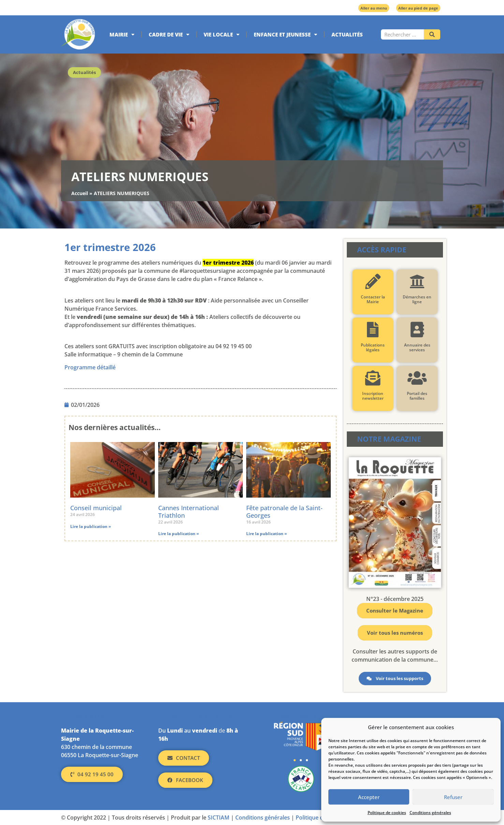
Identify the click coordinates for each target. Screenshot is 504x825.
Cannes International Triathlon (189, 512)
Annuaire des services (417, 347)
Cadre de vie (169, 35)
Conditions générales (430, 813)
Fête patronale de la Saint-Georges (284, 512)
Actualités (347, 34)
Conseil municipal (96, 508)
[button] (295, 760)
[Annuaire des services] (417, 330)
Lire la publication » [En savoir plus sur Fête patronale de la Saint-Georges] (266, 534)
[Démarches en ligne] (417, 282)
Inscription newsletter (373, 396)
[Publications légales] (373, 330)
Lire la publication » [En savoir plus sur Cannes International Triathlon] (179, 534)
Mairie (122, 35)
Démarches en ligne (417, 299)
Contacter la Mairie (373, 299)
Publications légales (373, 347)
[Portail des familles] (417, 378)
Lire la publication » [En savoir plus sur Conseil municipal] (91, 526)
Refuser (453, 797)
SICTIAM (219, 817)
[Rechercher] (432, 34)
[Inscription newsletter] (373, 378)
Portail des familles (417, 396)
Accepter (369, 797)
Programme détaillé (90, 367)
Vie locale (221, 35)
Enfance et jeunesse (285, 35)
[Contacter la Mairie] (373, 282)
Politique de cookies (387, 813)
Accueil (80, 193)
